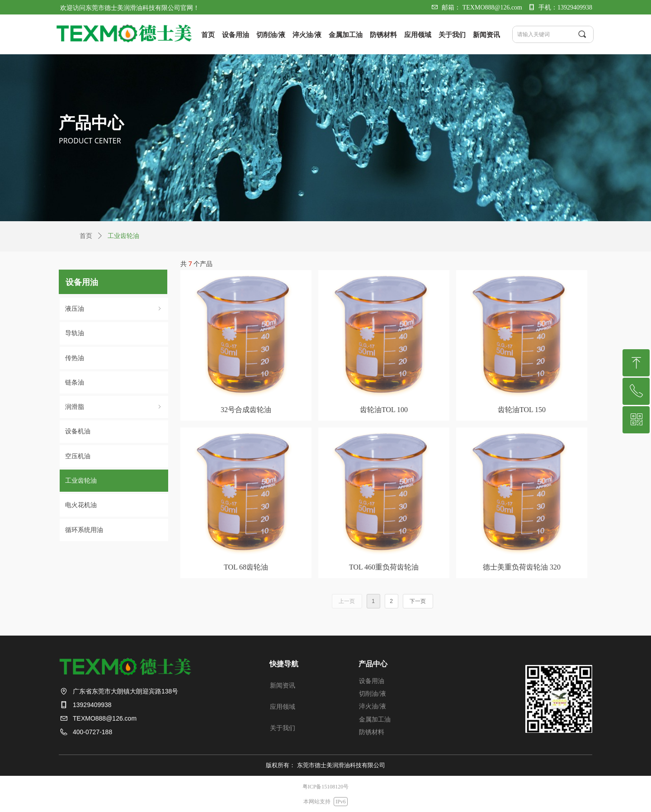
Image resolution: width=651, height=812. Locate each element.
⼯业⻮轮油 (81, 481)
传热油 (75, 358)
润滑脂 (114, 407)
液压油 (114, 309)
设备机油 (78, 431)
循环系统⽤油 (84, 530)
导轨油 (75, 333)
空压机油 (78, 456)
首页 (86, 236)
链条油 (75, 382)
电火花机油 (81, 505)
